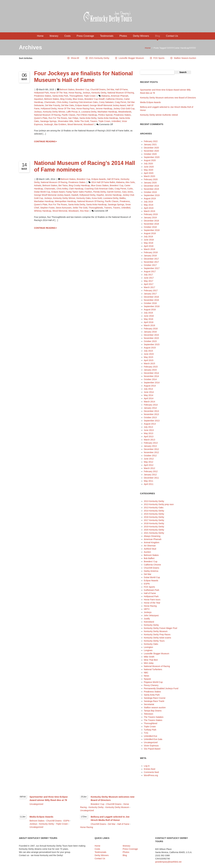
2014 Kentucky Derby (154, 511)
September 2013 (152, 421)
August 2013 (150, 424)
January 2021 (150, 144)
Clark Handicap (76, 189)
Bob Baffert (149, 558)
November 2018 (151, 224)
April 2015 (149, 360)
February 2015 (151, 367)
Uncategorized (151, 742)
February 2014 (151, 405)
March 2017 (149, 287)
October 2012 (150, 456)
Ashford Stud (150, 549)
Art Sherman (150, 546)
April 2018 (149, 246)
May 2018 (148, 243)
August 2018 (150, 233)
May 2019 (148, 205)
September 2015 (152, 344)
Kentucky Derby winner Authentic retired (159, 115)
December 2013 (151, 411)
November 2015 (151, 338)
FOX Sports (159, 58)
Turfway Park (150, 730)
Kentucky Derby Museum (156, 631)
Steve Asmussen (64, 208)
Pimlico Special (105, 115)
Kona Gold (97, 198)
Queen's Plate (41, 118)
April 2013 (149, 436)
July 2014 (148, 389)
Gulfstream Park (151, 590)
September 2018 (152, 230)
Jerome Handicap (104, 109)
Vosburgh (48, 124)
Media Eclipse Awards (150, 102)
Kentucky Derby (99, 93)
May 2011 (148, 481)
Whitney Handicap (43, 211)
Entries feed (150, 769)
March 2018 (149, 249)
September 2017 (152, 268)
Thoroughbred (76, 96)
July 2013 (148, 427)
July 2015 (148, 351)
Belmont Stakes (67, 89)
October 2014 (150, 379)
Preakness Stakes (43, 96)
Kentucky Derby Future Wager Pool (160, 628)
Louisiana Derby (89, 112)
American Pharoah (119, 96)
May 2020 (148, 170)
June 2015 (149, 354)
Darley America (151, 571)
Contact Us (172, 36)
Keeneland (149, 622)
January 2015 (150, 370)
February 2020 (151, 179)
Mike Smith (149, 657)
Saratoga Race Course (155, 698)
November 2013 (151, 414)
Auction (147, 552)
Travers (94, 121)
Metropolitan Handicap (65, 201)
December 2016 (151, 297)
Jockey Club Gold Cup (124, 109)
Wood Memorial (75, 124)
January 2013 (150, 446)
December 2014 (151, 373)
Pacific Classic (69, 115)
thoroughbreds (96, 208)
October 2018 (150, 227)
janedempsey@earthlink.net (168, 862)
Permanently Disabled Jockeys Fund (161, 688)
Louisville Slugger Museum (131, 58)
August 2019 (150, 198)
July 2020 (148, 164)
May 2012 (148, 462)
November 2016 (151, 300)
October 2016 (150, 303)
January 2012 (150, 475)
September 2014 (152, 383)
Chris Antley (62, 102)
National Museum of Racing (121, 93)
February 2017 (151, 290)
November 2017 (151, 262)
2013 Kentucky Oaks (154, 508)
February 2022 (151, 141)
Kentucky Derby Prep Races (157, 634)
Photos (123, 36)
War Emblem (60, 124)
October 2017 (150, 265)
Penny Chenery (151, 685)
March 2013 (149, 440)
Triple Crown (90, 96)
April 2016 (149, 322)
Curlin (130, 189)
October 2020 (150, 154)
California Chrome (114, 99)
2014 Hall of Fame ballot (103, 182)
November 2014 (151, 376)
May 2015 (148, 357)
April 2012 (149, 465)
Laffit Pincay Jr (73, 112)
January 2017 (150, 294)
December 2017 (151, 259)
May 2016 (148, 319)
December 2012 (151, 449)
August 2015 (150, 348)
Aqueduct (39, 99)
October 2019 (150, 192)
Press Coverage (85, 36)
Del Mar (110, 89)
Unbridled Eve (150, 736)
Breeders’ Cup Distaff (94, 99)
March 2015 (149, 363)
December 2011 (151, 478)
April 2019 (149, 208)
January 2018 (150, 256)
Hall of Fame (121, 89)
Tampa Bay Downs (153, 711)
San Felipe (73, 118)
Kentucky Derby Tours (154, 641)
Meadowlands (125, 112)
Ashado (38, 185)
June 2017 (149, 278)
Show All (75, 58)
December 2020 (151, 148)
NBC (146, 673)
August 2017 (150, 271)
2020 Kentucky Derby (154, 530)
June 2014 (149, 392)
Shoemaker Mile (65, 121)
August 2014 (150, 386)
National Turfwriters (153, 669)
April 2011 (149, 484)
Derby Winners (141, 36)
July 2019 (148, 202)
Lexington (148, 647)
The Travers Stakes (153, 720)
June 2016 (149, 316)
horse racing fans (85, 109)
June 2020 (149, 167)
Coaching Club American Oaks (83, 102)
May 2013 (148, 433)
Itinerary (54, 36)
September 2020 (152, 157)
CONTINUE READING (45, 141)
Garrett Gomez (114, 192)
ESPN (147, 584)
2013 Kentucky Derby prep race (159, 504)
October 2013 (150, 417)
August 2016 (150, 310)
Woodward (88, 124)
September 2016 (152, 306)
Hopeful (100, 195)
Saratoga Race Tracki (154, 701)
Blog (157, 36)
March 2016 (149, 325)
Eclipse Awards (99, 179)
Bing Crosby (66, 99)
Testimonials (107, 36)
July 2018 (148, 237)
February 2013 (151, 443)
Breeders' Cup (82, 89)
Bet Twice (63, 185)
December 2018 (151, 221)
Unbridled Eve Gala (153, 739)
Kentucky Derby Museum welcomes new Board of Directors (168, 98)
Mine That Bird (151, 660)
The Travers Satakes (154, 717)
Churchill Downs (98, 89)
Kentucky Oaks (83, 198)
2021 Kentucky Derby (99, 58)
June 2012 (149, 459)
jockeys (38, 112)
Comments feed (151, 772)
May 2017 (148, 281)
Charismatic (50, 102)
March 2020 (149, 176)
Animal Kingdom (152, 542)
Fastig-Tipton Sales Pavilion (79, 192)
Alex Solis (130, 182)
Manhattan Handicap (107, 112)
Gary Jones (128, 192)
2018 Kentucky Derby (154, 523)
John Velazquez (151, 615)
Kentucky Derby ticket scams (157, 638)
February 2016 (151, 329)
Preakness (125, 201)
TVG (146, 733)
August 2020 (150, 160)
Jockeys (86, 93)
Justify (147, 619)
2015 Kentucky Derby (154, 514)
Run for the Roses (58, 118)
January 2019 (150, 217)
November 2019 (151, 189)
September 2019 (152, 195)
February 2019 (151, 214)
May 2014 (148, 395)
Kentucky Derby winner (54, 112)
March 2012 (149, 468)
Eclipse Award (82, 105)
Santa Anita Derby (88, 118)
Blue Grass (78, 99)
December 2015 (151, 335)
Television (148, 714)
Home (40, 36)
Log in (147, 766)
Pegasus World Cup (153, 682)
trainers (108, 208)
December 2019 (151, 186)
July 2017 (148, 275)
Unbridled (116, 121)
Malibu (122, 198)
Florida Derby (99, 192)
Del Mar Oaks (68, 105)
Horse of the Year (59, 93)
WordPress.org (151, 775)
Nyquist (147, 679)
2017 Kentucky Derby (154, 520)
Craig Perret (120, 102)
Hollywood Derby (49, 109)
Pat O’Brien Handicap (87, 115)
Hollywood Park (41, 93)
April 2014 (149, 398)
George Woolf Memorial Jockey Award (108, 105)
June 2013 (149, 430)
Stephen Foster (47, 208)
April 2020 (149, 173)
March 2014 (149, 402)
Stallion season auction (185, 58)
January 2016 (150, 332)
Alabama (105, 96)
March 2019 (149, 211)
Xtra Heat (84, 211)
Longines (148, 650)
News (146, 676)
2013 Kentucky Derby (154, 501)
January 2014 (150, 408)
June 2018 (149, 240)
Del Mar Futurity (52, 105)
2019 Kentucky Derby (154, 527)
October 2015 (150, 341)
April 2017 (149, 284)
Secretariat (149, 704)
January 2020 (150, 183)
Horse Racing (75, 93)
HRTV (147, 609)
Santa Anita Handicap (108, 118)
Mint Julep (149, 663)
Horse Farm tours (152, 600)
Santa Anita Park (60, 96)
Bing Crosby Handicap (79, 185)
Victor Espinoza (151, 746)
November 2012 (151, 452)
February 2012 (151, 471)
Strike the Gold (82, 121)
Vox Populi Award (152, 749)
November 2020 (151, 151)
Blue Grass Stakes (100, 185)
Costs (67, 36)
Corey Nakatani (106, 102)
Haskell (75, 195)
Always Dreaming (152, 536)
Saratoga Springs (48, 121)
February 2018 (151, 252)
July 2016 (148, 313)
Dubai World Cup (42, 192)
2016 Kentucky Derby (154, 517)
